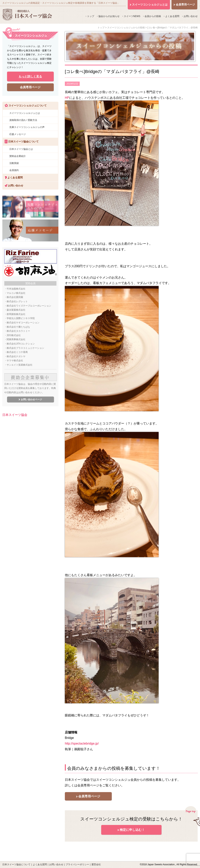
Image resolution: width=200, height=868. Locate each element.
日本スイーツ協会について (16, 864)
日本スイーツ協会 (15, 415)
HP (67, 98)
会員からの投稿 (153, 16)
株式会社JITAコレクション (21, 344)
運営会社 (96, 864)
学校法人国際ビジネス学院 (21, 318)
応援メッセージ (18, 134)
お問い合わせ (191, 16)
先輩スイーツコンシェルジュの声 (27, 127)
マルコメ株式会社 (16, 293)
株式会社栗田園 (15, 297)
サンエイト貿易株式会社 (20, 365)
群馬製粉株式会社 (16, 314)
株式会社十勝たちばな (18, 327)
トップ (91, 16)
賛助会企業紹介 (18, 156)
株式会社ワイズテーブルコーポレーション (29, 306)
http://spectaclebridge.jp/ (82, 743)
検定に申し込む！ (132, 830)
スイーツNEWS (132, 16)
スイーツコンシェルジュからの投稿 (126, 28)
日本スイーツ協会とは (21, 149)
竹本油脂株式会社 (16, 289)
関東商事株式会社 (16, 339)
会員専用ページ (89, 796)
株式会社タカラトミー (18, 331)
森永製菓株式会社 (16, 310)
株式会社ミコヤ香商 (17, 352)
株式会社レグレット (17, 301)
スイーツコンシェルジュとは (25, 113)
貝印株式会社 (14, 335)
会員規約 (14, 170)
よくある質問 (172, 16)
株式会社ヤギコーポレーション (23, 323)
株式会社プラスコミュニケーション (25, 348)
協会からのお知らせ (109, 16)
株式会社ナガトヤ (16, 356)
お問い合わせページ (31, 399)
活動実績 (14, 163)
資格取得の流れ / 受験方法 (23, 120)
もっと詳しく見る (30, 76)
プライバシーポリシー (77, 864)
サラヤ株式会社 (15, 361)
